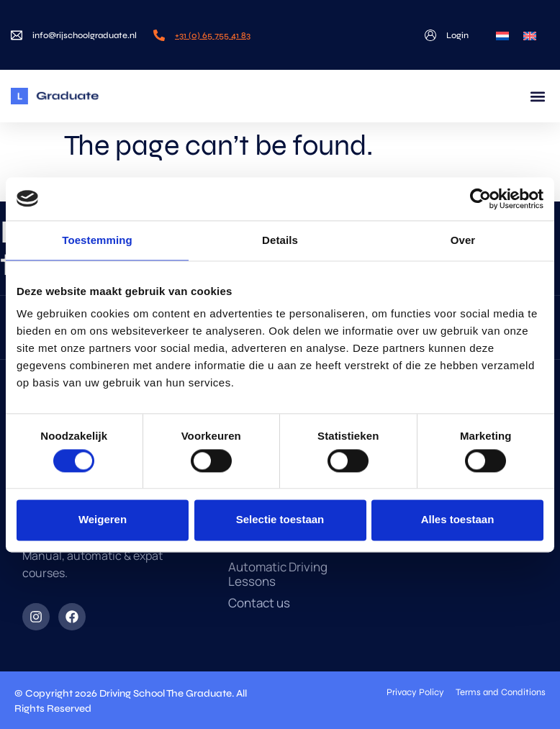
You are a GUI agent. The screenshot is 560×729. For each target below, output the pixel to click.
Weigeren (103, 520)
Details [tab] (280, 240)
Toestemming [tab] (97, 240)
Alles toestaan (458, 520)
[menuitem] (502, 35)
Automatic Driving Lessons (278, 574)
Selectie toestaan (280, 520)
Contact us (259, 603)
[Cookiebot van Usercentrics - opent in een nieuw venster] (480, 199)
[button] (537, 96)
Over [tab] (463, 240)
